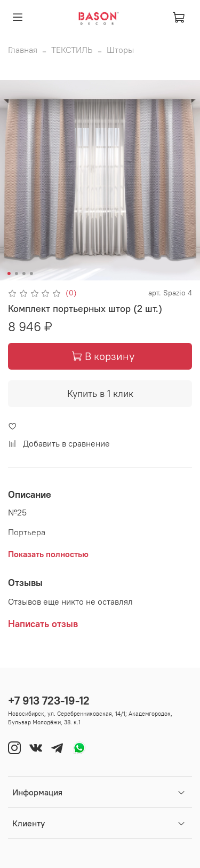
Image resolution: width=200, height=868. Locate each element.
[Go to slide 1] (9, 273)
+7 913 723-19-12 (49, 701)
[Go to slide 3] (23, 273)
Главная (23, 50)
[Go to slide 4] (31, 273)
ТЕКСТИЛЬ (72, 50)
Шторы (120, 50)
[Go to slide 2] (16, 273)
